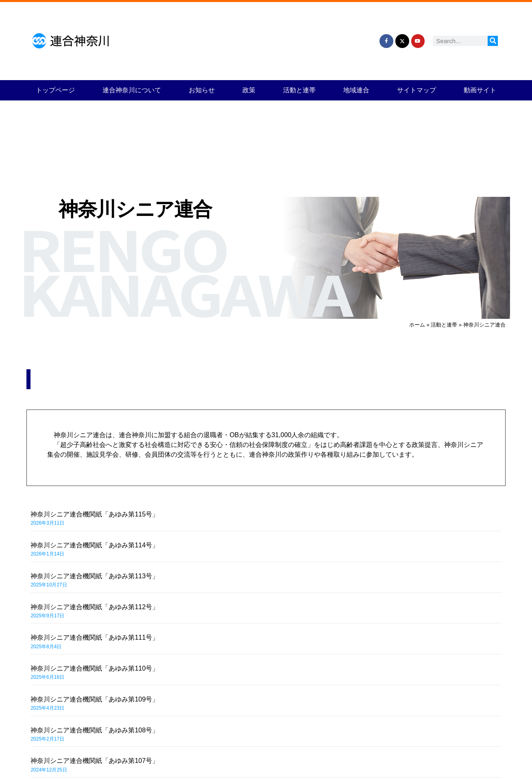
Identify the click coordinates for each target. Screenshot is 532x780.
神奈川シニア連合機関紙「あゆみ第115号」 (95, 514)
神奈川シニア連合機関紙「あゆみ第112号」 (95, 607)
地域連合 (356, 90)
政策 (249, 90)
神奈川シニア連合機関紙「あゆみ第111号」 (95, 637)
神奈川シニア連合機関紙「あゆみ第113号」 (95, 576)
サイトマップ (416, 90)
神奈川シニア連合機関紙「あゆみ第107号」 (95, 761)
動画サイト (480, 90)
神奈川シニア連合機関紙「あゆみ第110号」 (95, 668)
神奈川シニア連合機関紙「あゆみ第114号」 (95, 545)
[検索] (493, 41)
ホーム (417, 325)
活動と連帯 (299, 90)
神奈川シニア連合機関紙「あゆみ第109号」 (95, 699)
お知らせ (202, 90)
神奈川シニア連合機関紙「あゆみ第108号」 (95, 730)
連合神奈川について (132, 90)
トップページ (55, 90)
